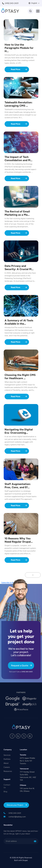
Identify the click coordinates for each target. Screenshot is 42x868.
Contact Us (7, 786)
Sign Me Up (35, 841)
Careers (7, 767)
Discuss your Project (15, 805)
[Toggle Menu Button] (38, 11)
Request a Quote (20, 665)
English (34, 3)
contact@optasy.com (17, 817)
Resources (8, 771)
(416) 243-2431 (12, 3)
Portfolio (7, 759)
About (6, 763)
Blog (5, 792)
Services (7, 755)
